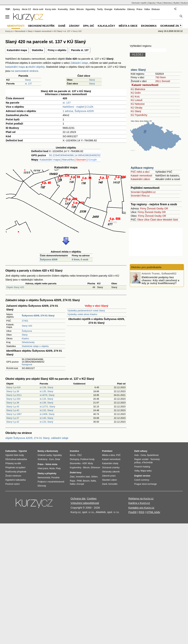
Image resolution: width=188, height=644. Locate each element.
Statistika (37, 50)
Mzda (52, 468)
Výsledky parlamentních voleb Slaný (86, 311)
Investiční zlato (83, 477)
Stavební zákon (109, 480)
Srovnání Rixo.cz (140, 196)
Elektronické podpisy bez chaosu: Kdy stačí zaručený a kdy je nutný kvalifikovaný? (160, 280)
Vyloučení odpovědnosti (85, 503)
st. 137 (28, 84)
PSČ (118, 455)
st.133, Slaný (46, 422)
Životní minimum (13, 476)
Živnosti (151, 209)
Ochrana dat (78, 498)
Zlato (72, 9)
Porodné (55, 478)
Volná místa (51, 464)
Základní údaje (79, 63)
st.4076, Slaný (47, 395)
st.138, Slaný (46, 387)
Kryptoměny (76, 468)
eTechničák (147, 463)
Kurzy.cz (9, 31)
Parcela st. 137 (80, 50)
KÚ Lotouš (137, 100)
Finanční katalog (142, 467)
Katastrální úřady (110, 463)
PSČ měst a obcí (140, 172)
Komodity (63, 9)
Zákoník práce (109, 476)
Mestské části (170, 220)
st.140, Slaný (46, 418)
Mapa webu (146, 471)
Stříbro (94, 477)
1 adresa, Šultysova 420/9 (78, 111)
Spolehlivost (153, 455)
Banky (41, 451)
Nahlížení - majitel (73, 107)
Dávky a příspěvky (47, 473)
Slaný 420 (27, 326)
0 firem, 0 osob (80, 259)
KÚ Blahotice (138, 89)
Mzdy (91, 463)
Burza (73, 455)
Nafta (93, 481)
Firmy (143, 209)
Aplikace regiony (142, 168)
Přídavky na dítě (13, 463)
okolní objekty (36, 67)
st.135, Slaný (46, 391)
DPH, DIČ (89, 26)
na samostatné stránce (25, 71)
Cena (143, 455)
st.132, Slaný (46, 410)
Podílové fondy (87, 459)
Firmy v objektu (57, 50)
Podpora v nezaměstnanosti (51, 482)
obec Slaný (138, 70)
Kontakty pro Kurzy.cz (141, 508)
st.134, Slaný (46, 399)
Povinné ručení (13, 484)
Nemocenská (44, 478)
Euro (51, 459)
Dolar (58, 459)
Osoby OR (162, 209)
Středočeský (28, 342)
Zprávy (16, 9)
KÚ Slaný (136, 111)
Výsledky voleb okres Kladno (82, 314)
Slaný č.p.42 (13, 422)
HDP (85, 463)
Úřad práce (43, 468)
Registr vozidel (141, 459)
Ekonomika (149, 26)
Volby (137, 471)
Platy (58, 468)
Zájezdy (152, 3)
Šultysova (27, 331)
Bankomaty (52, 451)
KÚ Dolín (136, 93)
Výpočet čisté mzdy (15, 455)
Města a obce (128, 26)
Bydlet (176, 3)
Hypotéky (90, 9)
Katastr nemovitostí (145, 85)
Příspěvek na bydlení (15, 468)
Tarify (100, 9)
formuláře (113, 484)
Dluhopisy (74, 459)
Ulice (147, 220)
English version (142, 476)
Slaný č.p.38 (13, 403)
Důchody (42, 486)
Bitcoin (80, 9)
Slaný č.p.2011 (14, 395)
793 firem (160, 77)
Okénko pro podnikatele (146, 267)
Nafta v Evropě (77, 484)
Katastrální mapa (17, 50)
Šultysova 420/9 (49, 259)
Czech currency (142, 480)
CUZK (90, 107)
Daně (62, 26)
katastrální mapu (15, 67)
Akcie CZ (26, 9)
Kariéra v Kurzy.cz (139, 503)
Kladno (25, 338)
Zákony (131, 9)
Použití (132, 512)
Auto (137, 455)
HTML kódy (153, 512)
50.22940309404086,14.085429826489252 (75, 155)
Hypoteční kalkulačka (15, 480)
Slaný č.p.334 (13, 399)
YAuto (159, 3)
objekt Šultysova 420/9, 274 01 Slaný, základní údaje (37, 438)
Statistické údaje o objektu (35, 346)
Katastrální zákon (140, 179)
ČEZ (79, 455)
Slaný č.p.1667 (14, 414)
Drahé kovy (76, 473)
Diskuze (156, 9)
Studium (184, 3)
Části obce (156, 220)
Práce (140, 9)
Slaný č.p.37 (13, 418)
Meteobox (168, 3)
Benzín (86, 481)
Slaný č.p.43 (13, 407)
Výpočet (23, 451)
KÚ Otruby (137, 108)
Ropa (72, 481)
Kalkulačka (120, 9)
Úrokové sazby (45, 455)
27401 (25, 321)
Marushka (68, 160)
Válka (147, 9)
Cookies (92, 498)
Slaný (28, 80)
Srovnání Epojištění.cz (143, 192)
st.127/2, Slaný (47, 407)
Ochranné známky (173, 26)
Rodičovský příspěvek (16, 472)
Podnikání (107, 451)
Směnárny (43, 459)
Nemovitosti (20, 31)
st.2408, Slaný (47, 414)
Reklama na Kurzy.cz (141, 498)
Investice (74, 451)
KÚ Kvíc (135, 97)
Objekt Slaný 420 (15, 287)
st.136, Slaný (46, 403)
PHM (79, 481)
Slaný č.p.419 (13, 387)
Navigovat (27, 364)
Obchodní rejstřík (139, 3)
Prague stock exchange (145, 484)
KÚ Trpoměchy (139, 115)
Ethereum (95, 468)
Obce (140, 220)
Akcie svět (38, 9)
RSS (142, 512)
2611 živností (163, 81)
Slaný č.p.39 (13, 391)
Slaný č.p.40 (13, 410)
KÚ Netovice (138, 104)
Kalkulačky (106, 26)
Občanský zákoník (111, 472)
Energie (109, 9)
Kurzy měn (51, 9)
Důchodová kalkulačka (16, 459)
